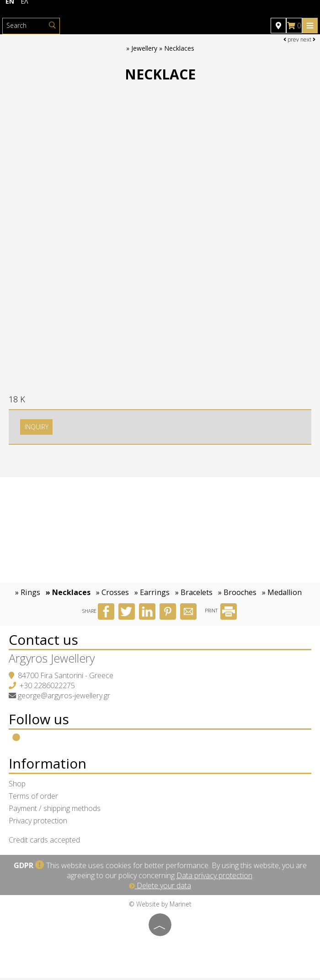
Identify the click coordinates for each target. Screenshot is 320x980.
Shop (18, 786)
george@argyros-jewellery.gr (64, 698)
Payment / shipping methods (55, 811)
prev (291, 40)
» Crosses (112, 595)
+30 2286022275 (48, 688)
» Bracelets (194, 595)
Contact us (44, 642)
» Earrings (152, 595)
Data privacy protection (214, 878)
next (308, 40)
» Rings (28, 595)
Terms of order (34, 798)
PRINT (221, 613)
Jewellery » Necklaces (163, 49)
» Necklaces (68, 595)
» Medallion (282, 595)
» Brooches (237, 595)
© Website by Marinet (160, 906)
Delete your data (160, 888)
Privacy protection (38, 823)
